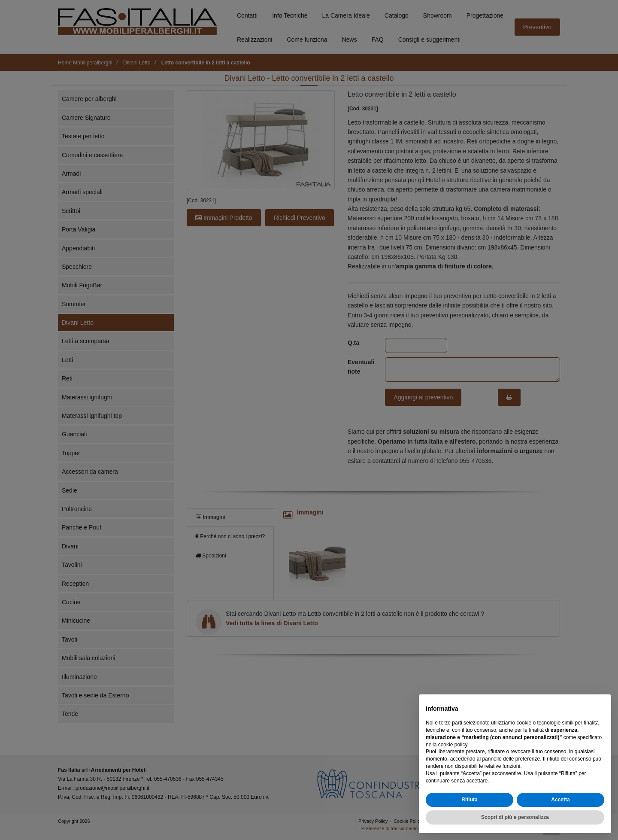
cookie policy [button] (453, 745)
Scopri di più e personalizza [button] (515, 817)
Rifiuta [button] (469, 800)
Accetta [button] (560, 800)
